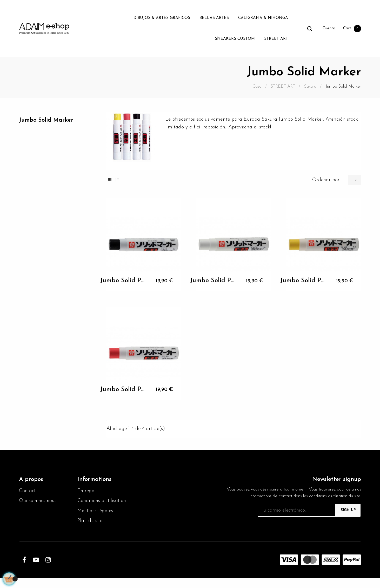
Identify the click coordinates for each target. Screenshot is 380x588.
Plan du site (91, 531)
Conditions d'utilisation (90, 506)
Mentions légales (96, 520)
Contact (28, 492)
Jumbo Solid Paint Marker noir (122, 281)
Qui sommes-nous (39, 502)
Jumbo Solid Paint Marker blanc (212, 281)
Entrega (87, 492)
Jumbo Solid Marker (48, 120)
